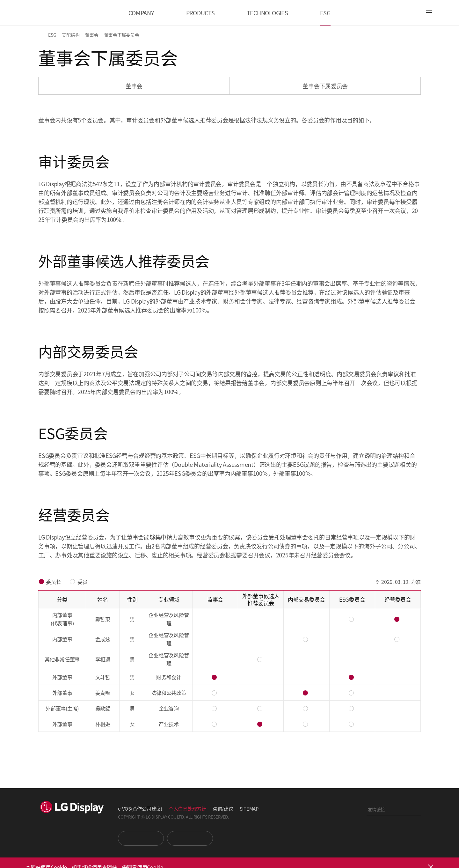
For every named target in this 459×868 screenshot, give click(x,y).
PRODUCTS (200, 13)
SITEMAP (249, 809)
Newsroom (190, 838)
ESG (325, 13)
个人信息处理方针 (187, 809)
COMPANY (141, 13)
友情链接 (376, 809)
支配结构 (71, 35)
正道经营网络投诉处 (394, 844)
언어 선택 (412, 13)
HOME (42, 35)
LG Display (55, 13)
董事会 (92, 35)
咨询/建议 (223, 809)
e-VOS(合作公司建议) (140, 809)
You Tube (141, 838)
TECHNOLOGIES (267, 13)
